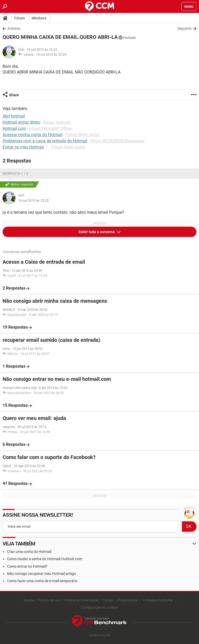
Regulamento (128, 600)
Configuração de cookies (99, 607)
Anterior (14, 28)
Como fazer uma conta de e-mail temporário (42, 581)
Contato (108, 600)
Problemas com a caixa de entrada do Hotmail (45, 141)
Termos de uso (49, 600)
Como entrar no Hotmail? (27, 566)
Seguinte (184, 28)
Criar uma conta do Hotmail (29, 552)
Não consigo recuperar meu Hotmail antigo (41, 574)
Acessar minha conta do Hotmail (33, 135)
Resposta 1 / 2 (15, 174)
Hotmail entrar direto (21, 122)
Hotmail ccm (14, 128)
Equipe (29, 600)
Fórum (20, 18)
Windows (39, 18)
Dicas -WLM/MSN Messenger (117, 141)
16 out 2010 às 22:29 (51, 54)
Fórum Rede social (83, 135)
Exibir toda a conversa (97, 232)
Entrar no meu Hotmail (23, 147)
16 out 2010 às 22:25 (33, 200)
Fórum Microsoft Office (50, 128)
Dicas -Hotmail (57, 122)
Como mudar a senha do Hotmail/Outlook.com (45, 559)
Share (14, 95)
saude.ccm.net (100, 635)
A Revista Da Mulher (158, 600)
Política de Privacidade (81, 600)
